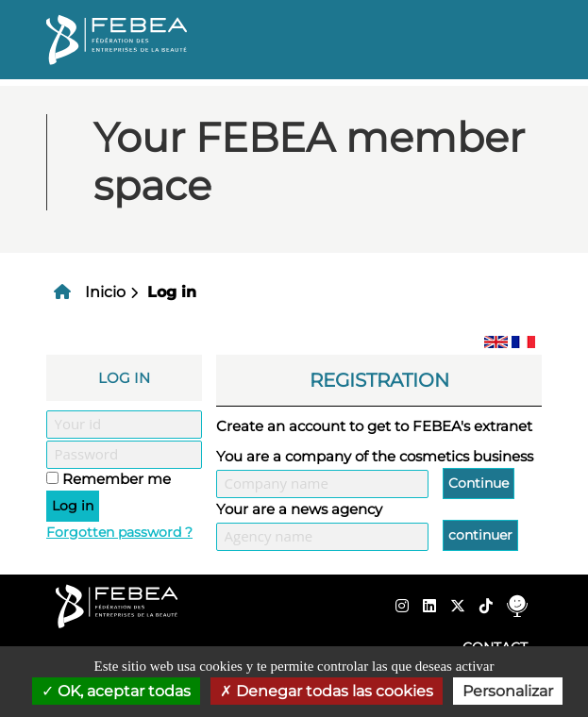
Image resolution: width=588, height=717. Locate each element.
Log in (172, 292)
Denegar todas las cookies (327, 691)
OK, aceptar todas (116, 691)
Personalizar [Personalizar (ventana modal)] (508, 691)
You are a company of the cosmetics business (375, 456)
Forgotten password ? (119, 532)
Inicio (105, 292)
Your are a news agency (299, 509)
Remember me (117, 479)
